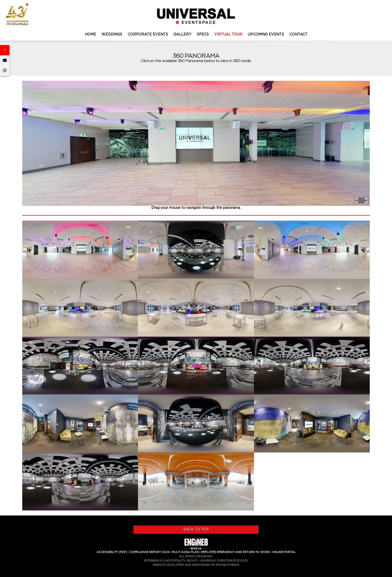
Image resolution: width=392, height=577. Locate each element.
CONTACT (298, 35)
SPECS (203, 35)
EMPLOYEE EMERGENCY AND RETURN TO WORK (235, 552)
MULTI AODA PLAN (185, 552)
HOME (90, 35)
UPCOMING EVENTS (266, 35)
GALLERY (182, 35)
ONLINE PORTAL (284, 552)
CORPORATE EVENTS (148, 35)
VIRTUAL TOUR (228, 35)
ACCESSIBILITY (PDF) (112, 552)
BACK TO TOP (196, 529)
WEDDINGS (112, 35)
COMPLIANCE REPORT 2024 (149, 552)
